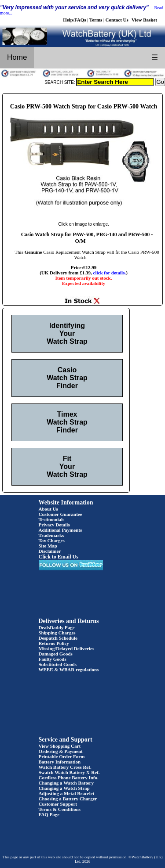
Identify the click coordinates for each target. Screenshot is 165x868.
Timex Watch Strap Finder (67, 422)
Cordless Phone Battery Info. (69, 778)
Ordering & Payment (61, 751)
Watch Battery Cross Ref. (65, 767)
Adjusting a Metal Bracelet (67, 793)
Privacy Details (54, 525)
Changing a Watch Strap (64, 788)
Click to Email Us (59, 557)
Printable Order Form (62, 756)
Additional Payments (60, 530)
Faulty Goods (53, 659)
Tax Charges (52, 540)
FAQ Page (49, 814)
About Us (48, 509)
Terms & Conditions (60, 809)
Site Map (48, 546)
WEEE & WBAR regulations (69, 670)
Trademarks (51, 535)
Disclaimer (50, 551)
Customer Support (58, 804)
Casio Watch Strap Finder (67, 378)
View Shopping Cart (60, 746)
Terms (96, 20)
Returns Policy (54, 643)
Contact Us (117, 20)
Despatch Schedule (58, 638)
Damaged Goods (56, 654)
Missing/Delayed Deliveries (67, 648)
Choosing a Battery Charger (68, 799)
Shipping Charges (57, 633)
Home (17, 57)
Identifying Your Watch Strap (67, 333)
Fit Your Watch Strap (67, 466)
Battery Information (60, 762)
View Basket (144, 20)
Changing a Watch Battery (66, 783)
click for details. (110, 273)
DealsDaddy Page (57, 627)
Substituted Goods (58, 664)
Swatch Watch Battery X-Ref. (69, 772)
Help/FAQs (74, 20)
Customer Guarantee (60, 514)
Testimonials (52, 519)
